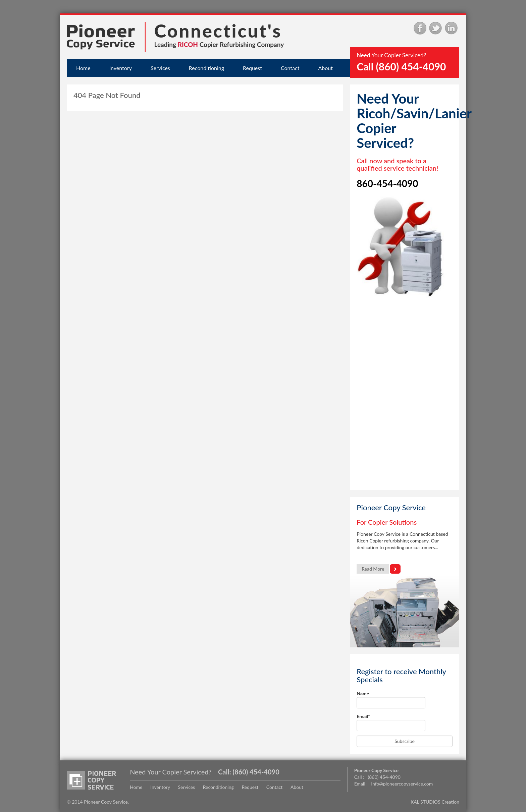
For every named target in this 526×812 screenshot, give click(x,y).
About (325, 68)
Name (391, 700)
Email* (391, 722)
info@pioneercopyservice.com (402, 784)
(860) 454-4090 (256, 772)
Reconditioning (206, 68)
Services (160, 68)
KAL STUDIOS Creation (435, 802)
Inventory (121, 68)
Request (252, 68)
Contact (290, 68)
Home (83, 68)
